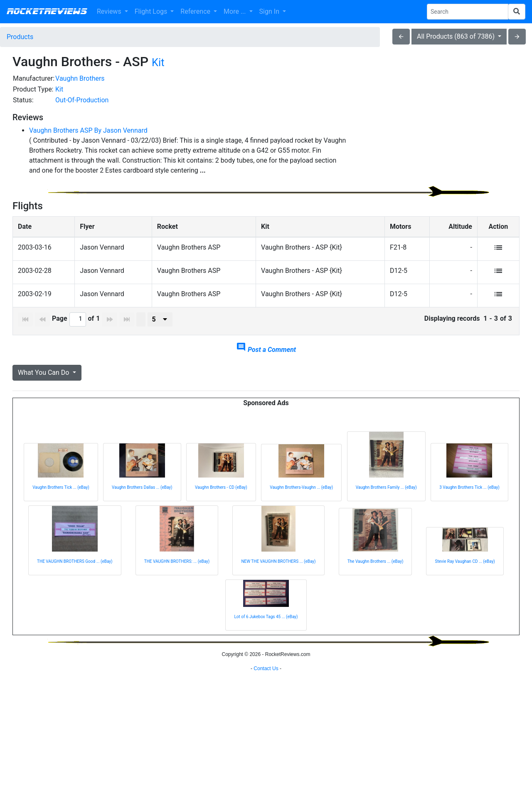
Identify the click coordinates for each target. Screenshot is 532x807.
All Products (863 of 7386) (457, 36)
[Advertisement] (439, 131)
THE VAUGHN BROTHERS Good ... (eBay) (75, 569)
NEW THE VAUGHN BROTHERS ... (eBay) (278, 569)
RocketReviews (47, 12)
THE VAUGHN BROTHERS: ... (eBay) (177, 569)
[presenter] (160, 327)
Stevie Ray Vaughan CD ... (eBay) (465, 569)
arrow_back (401, 37)
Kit (158, 62)
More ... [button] (235, 11)
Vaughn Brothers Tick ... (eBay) (61, 495)
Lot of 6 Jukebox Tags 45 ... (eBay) (266, 624)
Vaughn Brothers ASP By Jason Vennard (88, 130)
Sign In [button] (270, 11)
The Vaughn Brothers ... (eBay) (376, 569)
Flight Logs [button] (152, 11)
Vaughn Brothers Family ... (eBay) (386, 495)
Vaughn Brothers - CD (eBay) (221, 495)
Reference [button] (196, 11)
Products (20, 37)
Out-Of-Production (82, 100)
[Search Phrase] (468, 12)
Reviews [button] (110, 11)
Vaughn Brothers (80, 78)
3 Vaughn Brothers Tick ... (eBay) (469, 495)
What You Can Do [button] (44, 380)
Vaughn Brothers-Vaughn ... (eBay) (301, 495)
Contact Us (266, 797)
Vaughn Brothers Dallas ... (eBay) (142, 495)
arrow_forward (517, 37)
